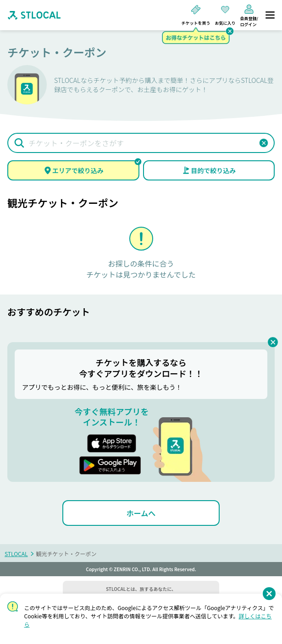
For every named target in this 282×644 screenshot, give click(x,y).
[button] (264, 143)
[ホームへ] (141, 513)
